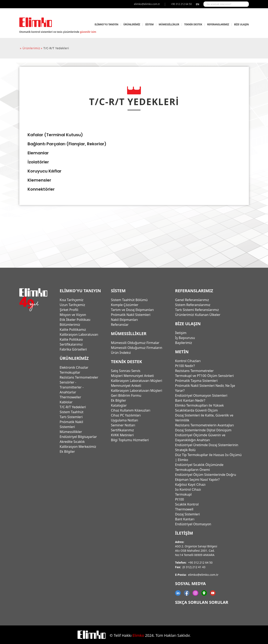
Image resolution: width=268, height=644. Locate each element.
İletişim (181, 333)
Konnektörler (41, 189)
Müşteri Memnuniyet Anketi (132, 376)
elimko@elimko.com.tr (203, 575)
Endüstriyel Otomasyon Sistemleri (201, 395)
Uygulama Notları (124, 420)
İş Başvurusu (185, 338)
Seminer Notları (123, 425)
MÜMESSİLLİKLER (169, 24)
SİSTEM (149, 24)
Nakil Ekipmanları (124, 320)
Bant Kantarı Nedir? (190, 400)
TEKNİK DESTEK (193, 24)
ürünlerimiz (31, 48)
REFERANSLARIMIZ (218, 24)
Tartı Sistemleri (71, 417)
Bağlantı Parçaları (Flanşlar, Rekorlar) (67, 144)
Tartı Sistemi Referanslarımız (197, 310)
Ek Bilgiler (67, 452)
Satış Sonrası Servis (126, 371)
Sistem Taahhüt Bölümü (129, 300)
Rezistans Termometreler (79, 377)
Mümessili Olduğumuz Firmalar (135, 343)
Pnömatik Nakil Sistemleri (131, 315)
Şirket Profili (69, 310)
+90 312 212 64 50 (200, 562)
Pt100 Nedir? (185, 366)
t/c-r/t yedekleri (56, 48)
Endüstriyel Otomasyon (193, 524)
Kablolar (66, 402)
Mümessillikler (71, 432)
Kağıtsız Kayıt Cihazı (190, 484)
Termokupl (183, 494)
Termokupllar (70, 372)
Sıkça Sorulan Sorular (202, 602)
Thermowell (184, 509)
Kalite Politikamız (73, 330)
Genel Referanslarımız (192, 300)
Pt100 (179, 499)
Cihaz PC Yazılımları (126, 415)
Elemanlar (38, 153)
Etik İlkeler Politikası (75, 320)
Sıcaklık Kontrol (187, 504)
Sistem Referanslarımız (193, 305)
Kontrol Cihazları (188, 361)
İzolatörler (38, 162)
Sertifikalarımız (71, 344)
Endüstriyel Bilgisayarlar (78, 437)
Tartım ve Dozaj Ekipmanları (132, 310)
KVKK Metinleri (122, 435)
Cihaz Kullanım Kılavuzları (131, 410)
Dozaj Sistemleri (187, 514)
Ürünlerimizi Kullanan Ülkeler (198, 315)
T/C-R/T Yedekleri (73, 407)
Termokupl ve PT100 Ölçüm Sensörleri (204, 376)
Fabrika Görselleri (73, 349)
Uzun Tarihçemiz (72, 305)
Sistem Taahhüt (72, 412)
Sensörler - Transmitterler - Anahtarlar (72, 387)
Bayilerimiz (183, 343)
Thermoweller (70, 397)
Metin (182, 352)
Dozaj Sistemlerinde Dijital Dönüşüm (203, 430)
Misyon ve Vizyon (73, 315)
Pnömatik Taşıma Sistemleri (196, 381)
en (197, 4)
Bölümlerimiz (70, 325)
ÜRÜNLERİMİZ (132, 24)
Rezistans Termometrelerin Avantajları (204, 425)
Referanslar (120, 325)
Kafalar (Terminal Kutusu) (55, 135)
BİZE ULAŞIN (241, 24)
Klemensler (39, 180)
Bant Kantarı (185, 519)
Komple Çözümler (125, 305)
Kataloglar (119, 405)
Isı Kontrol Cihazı (188, 489)
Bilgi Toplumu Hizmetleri (130, 440)
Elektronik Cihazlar (74, 367)
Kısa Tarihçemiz (71, 300)
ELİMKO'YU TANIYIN (106, 24)
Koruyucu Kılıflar (45, 171)
